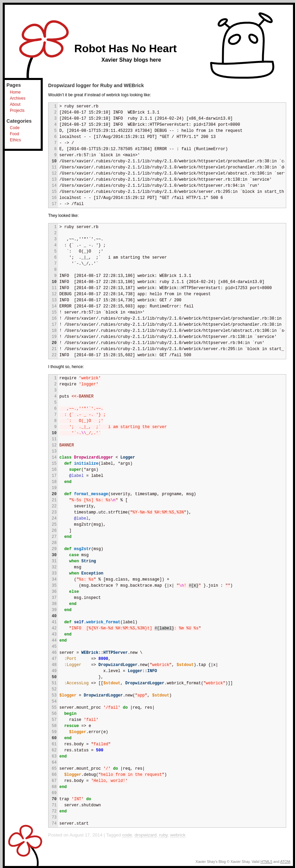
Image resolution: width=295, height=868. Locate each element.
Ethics (15, 140)
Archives (18, 98)
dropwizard (146, 835)
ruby (163, 835)
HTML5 (266, 862)
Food (14, 134)
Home (15, 92)
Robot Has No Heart (125, 48)
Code (15, 128)
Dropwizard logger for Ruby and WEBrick (96, 85)
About (15, 104)
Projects (17, 110)
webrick (178, 835)
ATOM (285, 862)
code (127, 835)
